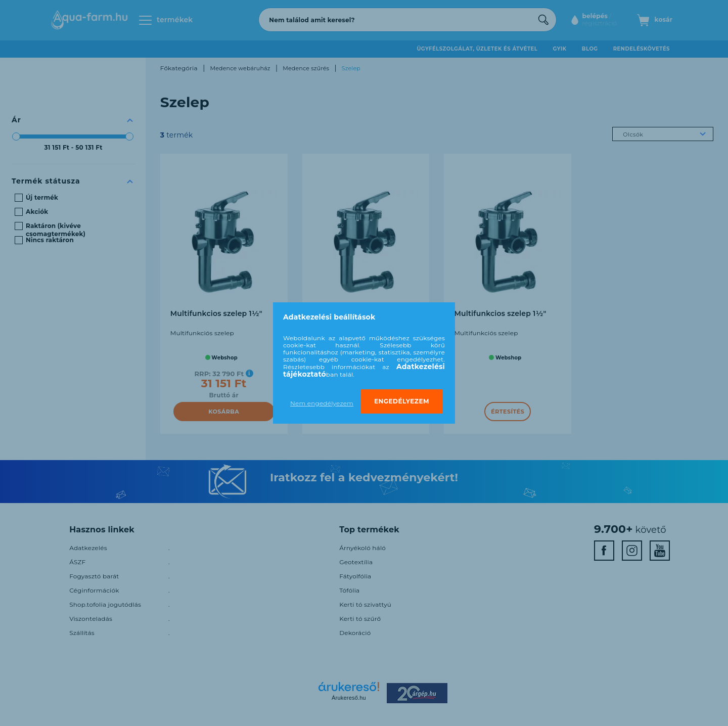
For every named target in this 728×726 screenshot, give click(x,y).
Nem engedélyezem (322, 403)
